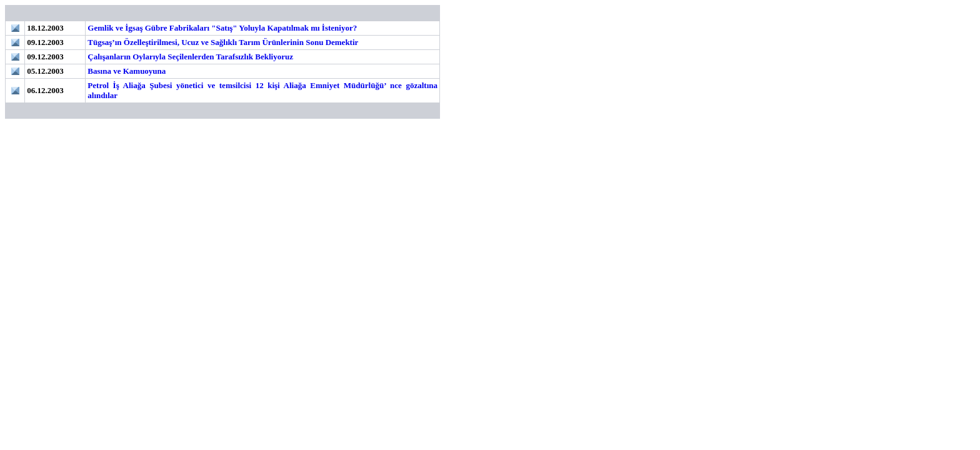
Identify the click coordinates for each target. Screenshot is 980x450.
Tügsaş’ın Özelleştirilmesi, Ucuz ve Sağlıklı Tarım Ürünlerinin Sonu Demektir (223, 42)
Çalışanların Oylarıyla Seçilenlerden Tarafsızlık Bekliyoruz (190, 57)
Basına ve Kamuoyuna (127, 71)
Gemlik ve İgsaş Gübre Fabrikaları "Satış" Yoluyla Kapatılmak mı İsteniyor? (222, 28)
